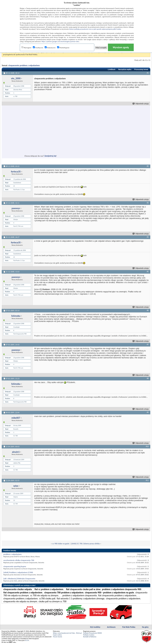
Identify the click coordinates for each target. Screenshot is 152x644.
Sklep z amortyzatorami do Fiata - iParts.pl (67, 633)
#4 (148, 237)
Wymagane (26, 48)
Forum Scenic (58, 637)
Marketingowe (63, 48)
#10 (147, 446)
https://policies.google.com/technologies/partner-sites (60, 42)
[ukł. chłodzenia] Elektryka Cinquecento (19, 579)
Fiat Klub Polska (129, 627)
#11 (147, 480)
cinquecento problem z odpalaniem (24, 65)
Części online (57, 635)
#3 (148, 203)
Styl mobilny (95, 627)
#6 (148, 310)
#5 (148, 272)
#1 (148, 73)
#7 (148, 344)
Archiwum (111, 627)
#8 (148, 378)
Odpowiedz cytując (141, 104)
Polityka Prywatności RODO (93, 633)
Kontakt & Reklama (90, 637)
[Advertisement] (31, 136)
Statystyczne (50, 48)
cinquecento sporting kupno (15, 566)
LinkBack (112, 69)
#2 (148, 166)
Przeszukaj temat (141, 69)
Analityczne (38, 48)
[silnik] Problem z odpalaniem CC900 (18, 572)
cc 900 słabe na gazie (61, 544)
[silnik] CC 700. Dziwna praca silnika (85, 544)
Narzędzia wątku (125, 69)
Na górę (145, 627)
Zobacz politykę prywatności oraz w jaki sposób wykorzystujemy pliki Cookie (95, 29)
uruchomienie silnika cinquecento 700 (19, 560)
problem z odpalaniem (12, 554)
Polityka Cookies (89, 635)
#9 (148, 412)
